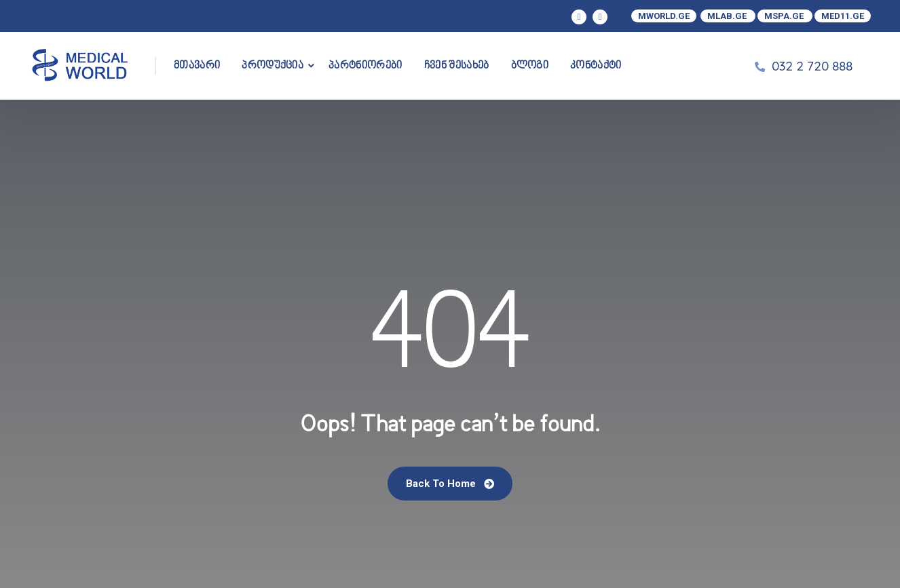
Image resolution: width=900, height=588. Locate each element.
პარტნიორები (365, 66)
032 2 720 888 (812, 66)
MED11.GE (843, 16)
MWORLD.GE (664, 16)
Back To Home (450, 484)
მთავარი (197, 66)
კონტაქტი (596, 66)
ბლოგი (530, 66)
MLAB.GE (728, 16)
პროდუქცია (273, 66)
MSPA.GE (785, 16)
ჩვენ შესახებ (457, 66)
